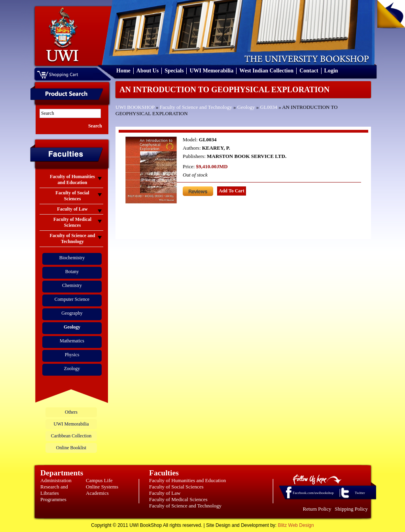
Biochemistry (72, 258)
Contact (309, 71)
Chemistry (72, 285)
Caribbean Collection (71, 436)
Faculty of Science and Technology (196, 107)
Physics (72, 355)
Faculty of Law (165, 493)
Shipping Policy (351, 509)
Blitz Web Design (296, 525)
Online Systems (102, 487)
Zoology (72, 369)
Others (71, 412)
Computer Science (72, 299)
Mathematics (72, 341)
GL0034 (269, 107)
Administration (56, 480)
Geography (72, 313)
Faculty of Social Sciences (176, 487)
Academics (97, 493)
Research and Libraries (54, 490)
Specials (174, 71)
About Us (148, 71)
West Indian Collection (266, 71)
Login (331, 71)
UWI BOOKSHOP (135, 107)
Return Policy (317, 509)
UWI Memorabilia (211, 71)
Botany (72, 272)
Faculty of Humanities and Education (187, 480)
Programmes (53, 499)
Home (123, 71)
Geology (246, 107)
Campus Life (99, 480)
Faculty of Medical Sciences (178, 499)
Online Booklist (71, 448)
